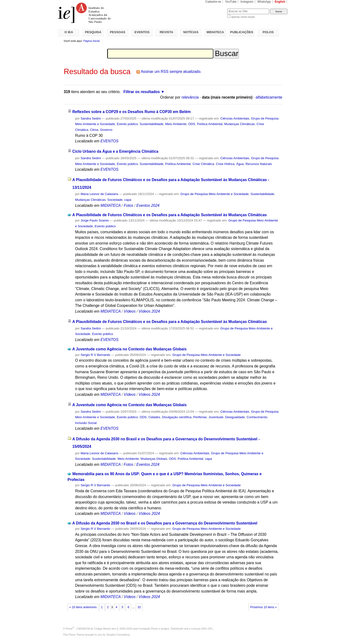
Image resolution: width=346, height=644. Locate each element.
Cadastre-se (213, 2)
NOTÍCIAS (191, 32)
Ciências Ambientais (235, 118)
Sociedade (115, 200)
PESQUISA (93, 32)
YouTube (231, 2)
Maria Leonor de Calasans (99, 194)
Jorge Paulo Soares (95, 220)
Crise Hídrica (225, 164)
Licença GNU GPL (202, 629)
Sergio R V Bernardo (95, 355)
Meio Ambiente (176, 124)
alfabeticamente (269, 97)
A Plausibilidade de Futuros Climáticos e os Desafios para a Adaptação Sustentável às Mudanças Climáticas (170, 215)
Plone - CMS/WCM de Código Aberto (88, 629)
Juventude (216, 417)
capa (128, 200)
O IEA (69, 32)
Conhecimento (257, 417)
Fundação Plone (148, 629)
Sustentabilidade (151, 124)
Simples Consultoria (118, 635)
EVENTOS (142, 32)
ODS (192, 124)
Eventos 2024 (148, 205)
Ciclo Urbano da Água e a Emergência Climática (115, 151)
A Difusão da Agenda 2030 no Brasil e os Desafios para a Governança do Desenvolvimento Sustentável (165, 523)
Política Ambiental (210, 124)
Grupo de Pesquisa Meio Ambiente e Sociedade (215, 194)
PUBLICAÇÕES (242, 32)
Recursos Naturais (259, 164)
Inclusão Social (86, 423)
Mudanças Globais (154, 459)
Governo (106, 130)
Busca (216, 9)
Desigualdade (235, 417)
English (280, 2)
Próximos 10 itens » (263, 607)
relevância (190, 97)
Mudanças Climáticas (239, 124)
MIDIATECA (215, 32)
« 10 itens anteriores (83, 607)
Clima (94, 130)
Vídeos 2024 (149, 311)
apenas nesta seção (243, 17)
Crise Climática (203, 164)
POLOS (268, 32)
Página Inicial (91, 41)
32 (139, 607)
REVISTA (167, 32)
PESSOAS (118, 32)
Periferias (200, 417)
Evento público (127, 124)
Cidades (154, 417)
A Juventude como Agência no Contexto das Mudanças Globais (130, 349)
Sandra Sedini (91, 118)
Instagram (247, 2)
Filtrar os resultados (142, 92)
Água (240, 164)
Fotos (128, 205)
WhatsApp (264, 2)
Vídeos (130, 311)
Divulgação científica (177, 417)
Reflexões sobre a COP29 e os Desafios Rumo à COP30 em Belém (132, 112)
